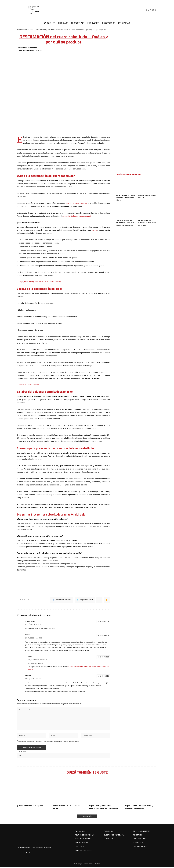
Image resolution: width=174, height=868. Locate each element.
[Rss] (153, 10)
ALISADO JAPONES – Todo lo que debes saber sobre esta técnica (126, 198)
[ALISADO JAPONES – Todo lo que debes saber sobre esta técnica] (126, 186)
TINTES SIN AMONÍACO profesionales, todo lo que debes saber (147, 223)
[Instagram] (151, 10)
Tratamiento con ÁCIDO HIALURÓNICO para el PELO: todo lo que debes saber (126, 223)
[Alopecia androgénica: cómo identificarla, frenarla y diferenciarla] (105, 791)
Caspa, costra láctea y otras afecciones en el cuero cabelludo (40, 282)
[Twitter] (149, 10)
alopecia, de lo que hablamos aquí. (78, 216)
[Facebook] (146, 10)
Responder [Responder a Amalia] (104, 635)
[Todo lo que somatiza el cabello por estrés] (69, 791)
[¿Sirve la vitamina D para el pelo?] (33, 791)
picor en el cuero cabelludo (76, 203)
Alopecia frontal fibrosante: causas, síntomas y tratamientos (140, 808)
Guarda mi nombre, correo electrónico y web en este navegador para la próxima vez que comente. (49, 742)
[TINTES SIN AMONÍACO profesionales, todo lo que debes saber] (148, 211)
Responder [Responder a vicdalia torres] (104, 622)
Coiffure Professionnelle (27, 48)
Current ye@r (22, 752)
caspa (94, 230)
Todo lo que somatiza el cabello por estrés (68, 808)
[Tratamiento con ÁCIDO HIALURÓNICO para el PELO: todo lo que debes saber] (126, 211)
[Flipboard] (155, 10)
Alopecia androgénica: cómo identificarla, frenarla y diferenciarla (104, 808)
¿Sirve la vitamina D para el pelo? (30, 806)
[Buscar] (156, 23)
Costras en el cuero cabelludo (29, 385)
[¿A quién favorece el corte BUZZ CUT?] (148, 186)
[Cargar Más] (87, 817)
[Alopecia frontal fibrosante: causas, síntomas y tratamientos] (141, 791)
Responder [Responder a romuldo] (104, 676)
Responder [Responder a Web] (104, 657)
